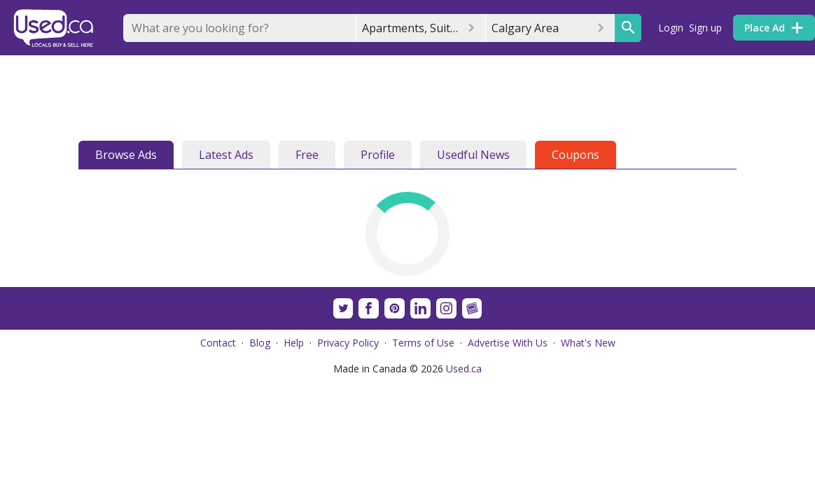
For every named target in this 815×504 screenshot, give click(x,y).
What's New (588, 343)
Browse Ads (126, 155)
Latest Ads (226, 155)
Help (294, 343)
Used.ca (464, 369)
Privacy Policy (348, 343)
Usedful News (473, 155)
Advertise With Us (508, 343)
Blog (260, 343)
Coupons (576, 155)
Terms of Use (423, 343)
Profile (378, 155)
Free (307, 155)
